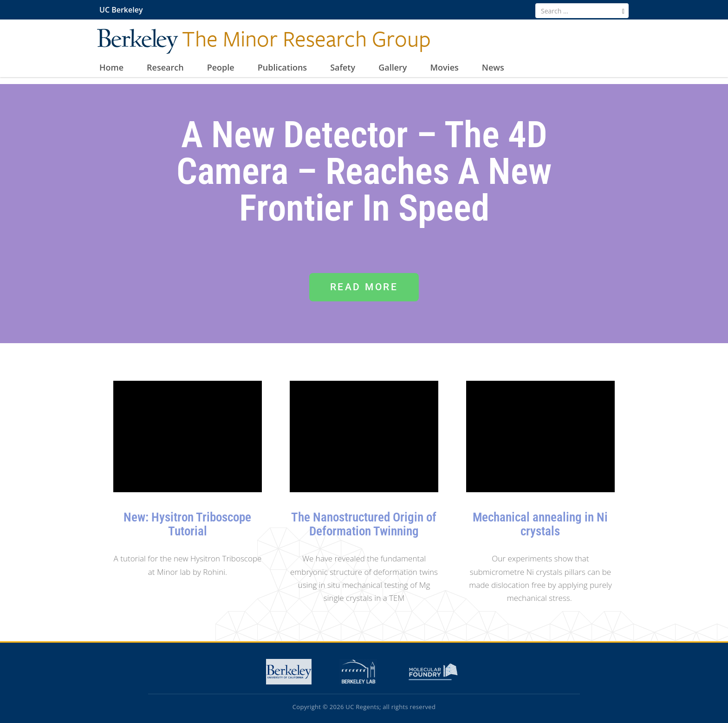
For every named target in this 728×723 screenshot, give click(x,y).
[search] (623, 11)
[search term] (582, 11)
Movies (444, 68)
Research (165, 68)
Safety (343, 68)
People (221, 68)
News (493, 68)
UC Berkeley (121, 10)
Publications (282, 68)
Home (111, 68)
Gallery (393, 68)
